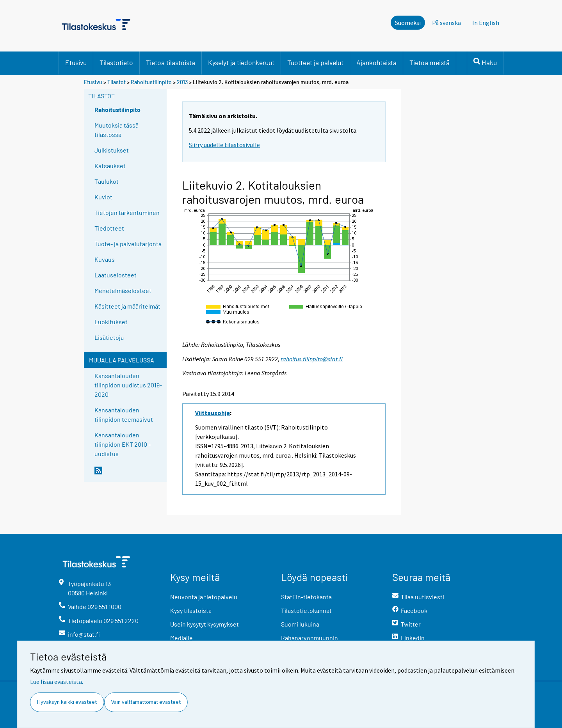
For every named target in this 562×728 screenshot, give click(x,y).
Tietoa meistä (430, 62)
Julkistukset (112, 150)
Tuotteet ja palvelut (315, 62)
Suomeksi (408, 23)
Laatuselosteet (116, 275)
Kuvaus (105, 259)
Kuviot (103, 197)
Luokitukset (111, 322)
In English (486, 23)
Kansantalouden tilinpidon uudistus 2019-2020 (128, 385)
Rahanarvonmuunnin (309, 638)
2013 (182, 82)
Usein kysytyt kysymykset (205, 624)
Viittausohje (213, 413)
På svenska (446, 23)
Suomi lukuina (300, 624)
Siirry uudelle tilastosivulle (224, 145)
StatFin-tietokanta (306, 597)
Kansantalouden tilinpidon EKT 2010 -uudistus (123, 444)
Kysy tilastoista (191, 610)
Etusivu (76, 62)
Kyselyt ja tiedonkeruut (241, 62)
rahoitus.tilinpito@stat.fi (312, 359)
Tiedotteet (109, 228)
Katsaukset (110, 166)
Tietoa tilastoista (171, 62)
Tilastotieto (116, 62)
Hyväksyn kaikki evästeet (67, 702)
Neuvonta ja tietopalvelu (204, 597)
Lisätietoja (109, 337)
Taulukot (107, 181)
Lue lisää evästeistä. (57, 682)
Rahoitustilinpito (151, 82)
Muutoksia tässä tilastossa (116, 130)
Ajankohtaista (376, 62)
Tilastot (116, 82)
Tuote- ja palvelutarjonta (128, 244)
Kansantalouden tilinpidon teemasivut (124, 415)
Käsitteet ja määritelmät (127, 306)
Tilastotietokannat (306, 610)
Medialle (181, 638)
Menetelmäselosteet (123, 290)
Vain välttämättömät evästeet (146, 702)
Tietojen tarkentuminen (127, 212)
